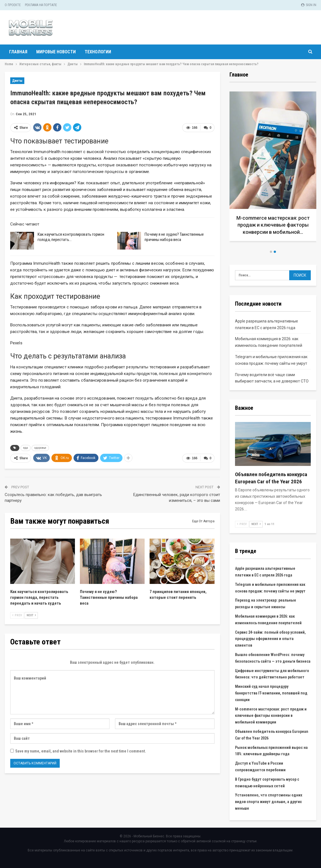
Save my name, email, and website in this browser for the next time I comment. (81, 751)
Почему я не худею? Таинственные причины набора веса (174, 237)
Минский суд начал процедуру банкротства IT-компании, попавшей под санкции (271, 693)
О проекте (13, 5)
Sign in (309, 5)
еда (26, 448)
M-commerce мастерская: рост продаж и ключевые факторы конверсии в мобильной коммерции (271, 716)
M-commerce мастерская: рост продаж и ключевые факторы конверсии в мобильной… (273, 225)
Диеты (17, 81)
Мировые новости (56, 52)
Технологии (98, 52)
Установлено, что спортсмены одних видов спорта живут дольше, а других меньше (269, 802)
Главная (18, 52)
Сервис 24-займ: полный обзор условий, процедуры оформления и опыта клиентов (270, 639)
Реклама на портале (41, 5)
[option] (273, 168)
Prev (17, 615)
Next (31, 615)
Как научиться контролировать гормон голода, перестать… (71, 237)
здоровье (40, 448)
